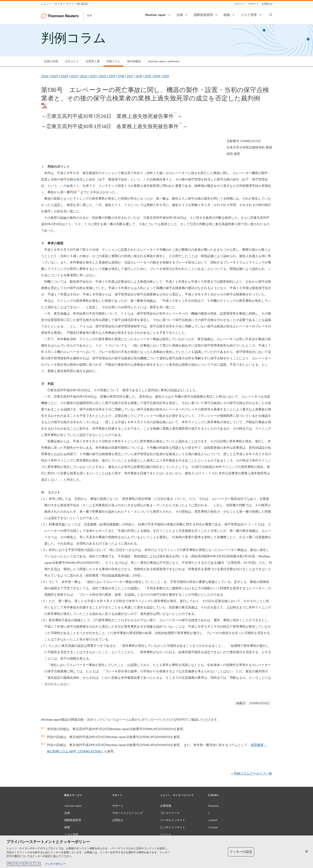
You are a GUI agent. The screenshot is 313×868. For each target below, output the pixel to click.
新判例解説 (134, 61)
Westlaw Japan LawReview (164, 61)
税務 (67, 827)
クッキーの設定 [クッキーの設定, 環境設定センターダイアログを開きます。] (241, 852)
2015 (148, 76)
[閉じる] (307, 851)
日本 (90, 16)
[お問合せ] (266, 4)
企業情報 (166, 806)
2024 (64, 76)
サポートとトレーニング (128, 813)
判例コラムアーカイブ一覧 (253, 773)
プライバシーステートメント (23, 864)
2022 (84, 76)
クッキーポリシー (55, 864)
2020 (103, 76)
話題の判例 (51, 61)
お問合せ (118, 820)
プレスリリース (170, 813)
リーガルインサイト (173, 820)
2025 (55, 76)
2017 (130, 76)
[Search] (271, 15)
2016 (139, 76)
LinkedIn (213, 820)
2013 (166, 76)
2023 (74, 76)
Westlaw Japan (73, 806)
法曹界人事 (93, 61)
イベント (166, 835)
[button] (158, 15)
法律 (67, 813)
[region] (156, 852)
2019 (112, 76)
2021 (93, 76)
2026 (45, 76)
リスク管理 (71, 835)
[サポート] (252, 4)
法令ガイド (72, 61)
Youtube (213, 827)
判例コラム (113, 61)
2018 (121, 76)
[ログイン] (239, 4)
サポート (118, 806)
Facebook (213, 806)
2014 (157, 76)
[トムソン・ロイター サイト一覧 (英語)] (65, 4)
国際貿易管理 (73, 820)
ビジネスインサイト (173, 827)
